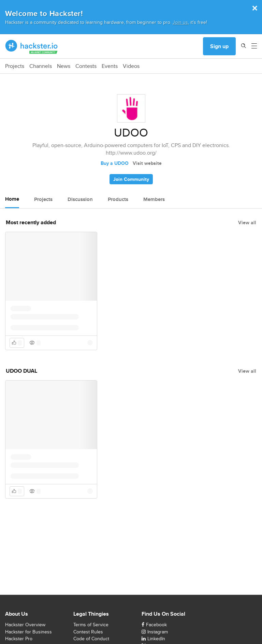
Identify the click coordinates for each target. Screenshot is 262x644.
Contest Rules (88, 632)
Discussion (80, 199)
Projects (15, 66)
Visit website (147, 163)
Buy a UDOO (115, 163)
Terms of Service (91, 625)
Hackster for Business (28, 632)
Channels (41, 66)
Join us (180, 22)
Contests (86, 66)
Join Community (131, 179)
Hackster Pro (19, 639)
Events (110, 66)
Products (118, 199)
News (64, 66)
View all (247, 223)
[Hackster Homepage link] (32, 46)
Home (12, 199)
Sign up (219, 46)
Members (154, 199)
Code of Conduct (91, 639)
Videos (131, 66)
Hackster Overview (25, 625)
